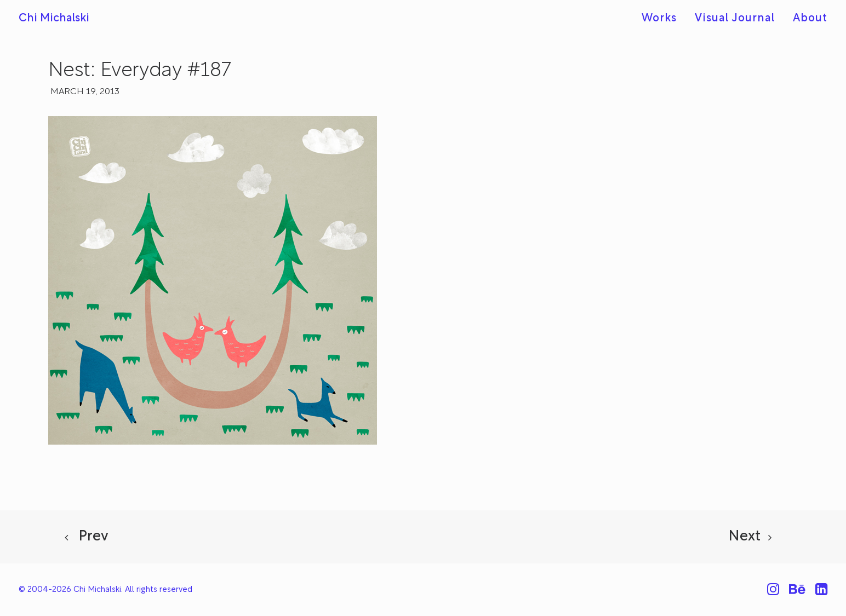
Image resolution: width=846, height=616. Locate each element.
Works (659, 19)
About (810, 19)
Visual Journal (735, 19)
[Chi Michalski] (54, 19)
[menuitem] (663, 19)
